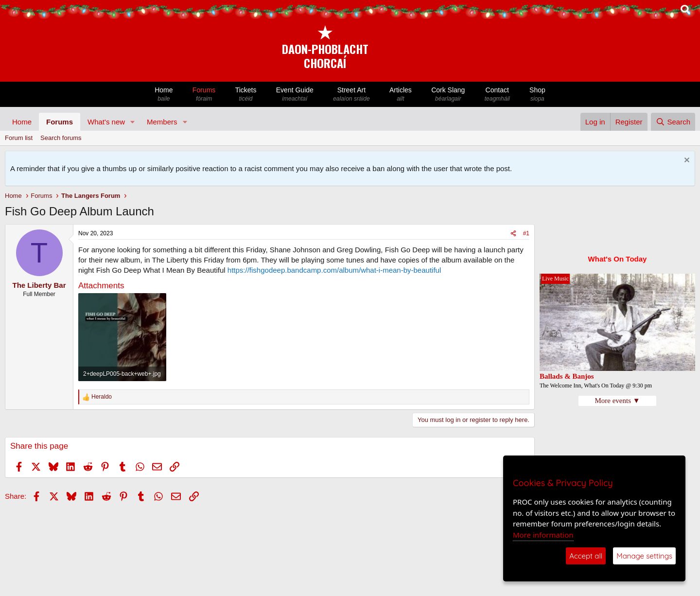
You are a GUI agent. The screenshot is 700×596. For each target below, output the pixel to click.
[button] (133, 122)
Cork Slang (448, 95)
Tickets (245, 95)
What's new (106, 122)
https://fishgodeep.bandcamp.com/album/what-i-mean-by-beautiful (334, 270)
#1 (526, 233)
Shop (537, 95)
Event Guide (295, 95)
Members (162, 122)
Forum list (19, 138)
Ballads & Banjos (567, 376)
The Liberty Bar (39, 285)
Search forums (61, 138)
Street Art (351, 95)
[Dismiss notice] (686, 161)
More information (543, 535)
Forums (204, 95)
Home (164, 95)
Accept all (586, 556)
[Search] (673, 122)
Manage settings (644, 556)
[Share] (513, 234)
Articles (401, 95)
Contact (497, 95)
